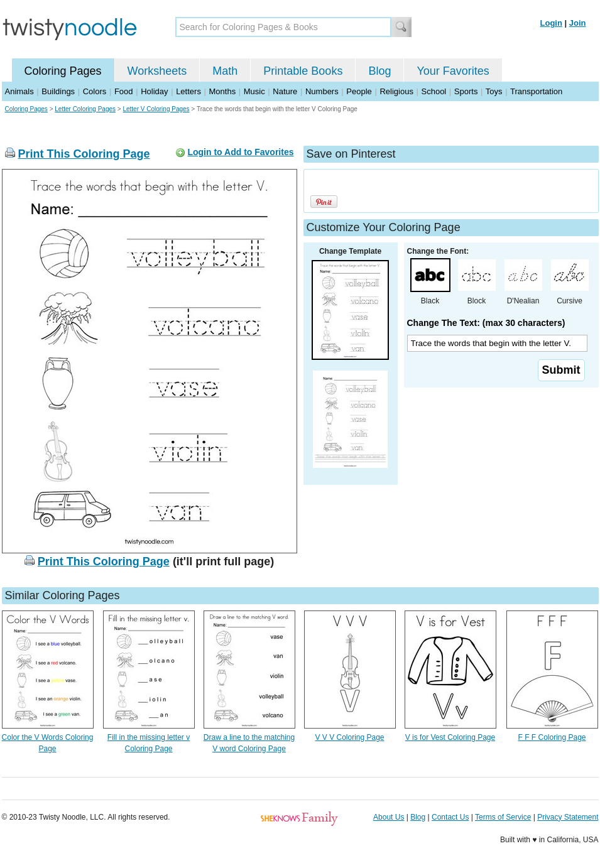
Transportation (536, 91)
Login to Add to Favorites (240, 152)
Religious (396, 91)
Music (254, 91)
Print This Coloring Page (84, 154)
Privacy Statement (568, 817)
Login (551, 23)
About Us (389, 817)
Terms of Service (503, 817)
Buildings (58, 91)
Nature (285, 91)
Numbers (322, 91)
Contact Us (450, 817)
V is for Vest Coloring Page (450, 737)
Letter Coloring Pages (85, 109)
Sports (466, 91)
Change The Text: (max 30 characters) (486, 323)
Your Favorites (453, 71)
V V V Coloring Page (349, 737)
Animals (19, 91)
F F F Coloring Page (552, 737)
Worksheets (157, 71)
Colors (95, 91)
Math (225, 71)
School (434, 91)
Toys (494, 91)
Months (223, 91)
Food (124, 91)
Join (578, 23)
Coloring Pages (63, 71)
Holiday (154, 91)
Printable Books (303, 71)
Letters (188, 91)
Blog (379, 71)
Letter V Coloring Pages (156, 109)
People (359, 91)
